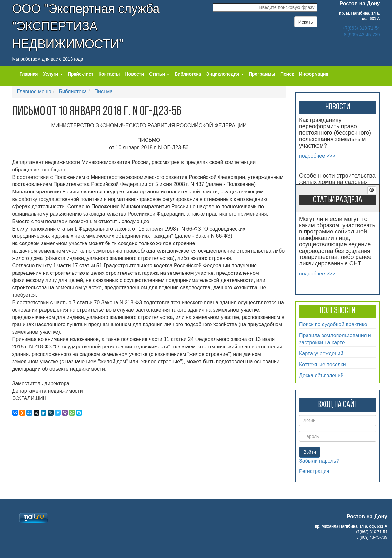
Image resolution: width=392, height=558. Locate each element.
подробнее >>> (317, 156)
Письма (104, 92)
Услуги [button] (53, 74)
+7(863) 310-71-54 (361, 28)
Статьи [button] (159, 74)
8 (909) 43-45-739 (362, 35)
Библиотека (188, 74)
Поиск (287, 74)
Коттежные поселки (322, 364)
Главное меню (34, 92)
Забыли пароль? (319, 461)
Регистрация (314, 471)
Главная (29, 74)
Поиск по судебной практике (333, 324)
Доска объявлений (321, 375)
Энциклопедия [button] (225, 74)
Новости (135, 74)
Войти (310, 452)
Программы (262, 74)
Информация (314, 74)
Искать (306, 22)
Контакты (109, 74)
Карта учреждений (321, 353)
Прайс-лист (81, 74)
